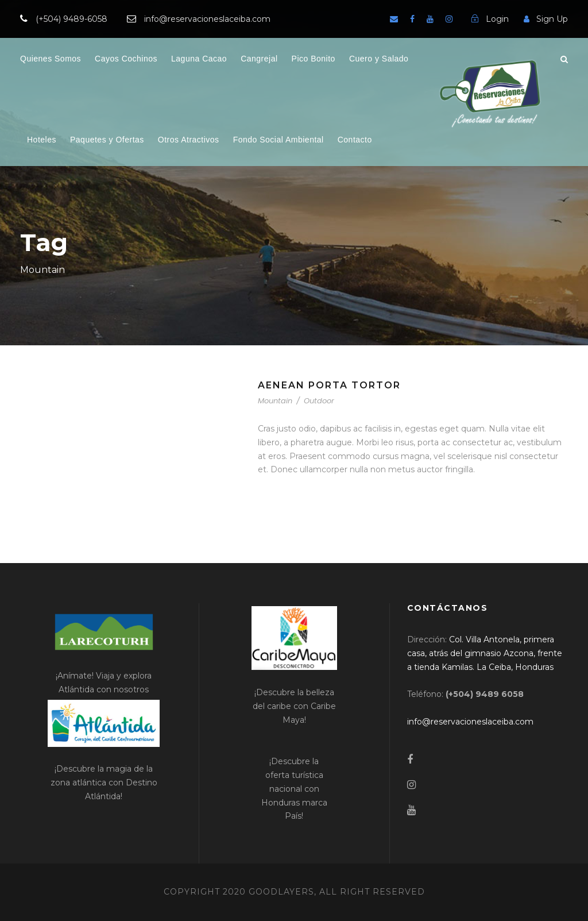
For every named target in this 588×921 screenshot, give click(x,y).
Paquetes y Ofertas (107, 140)
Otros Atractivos (189, 140)
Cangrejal (259, 59)
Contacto (355, 140)
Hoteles (42, 140)
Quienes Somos (51, 59)
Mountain (275, 401)
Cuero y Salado (379, 59)
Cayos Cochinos (126, 59)
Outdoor (319, 401)
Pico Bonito (314, 59)
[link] (485, 653)
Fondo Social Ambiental (278, 140)
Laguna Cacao (199, 59)
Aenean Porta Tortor (329, 385)
